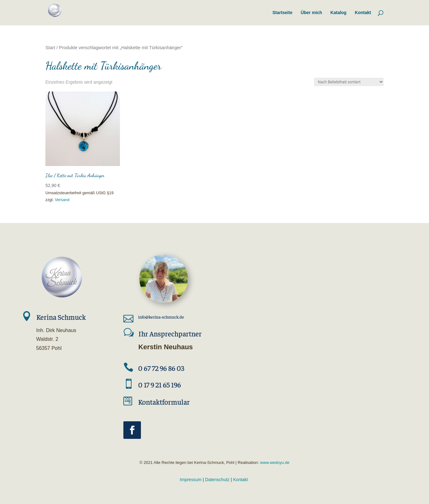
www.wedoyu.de (274, 462)
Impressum (191, 480)
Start (50, 48)
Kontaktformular (164, 402)
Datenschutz (217, 480)
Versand (62, 200)
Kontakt (240, 480)
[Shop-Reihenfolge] (349, 82)
